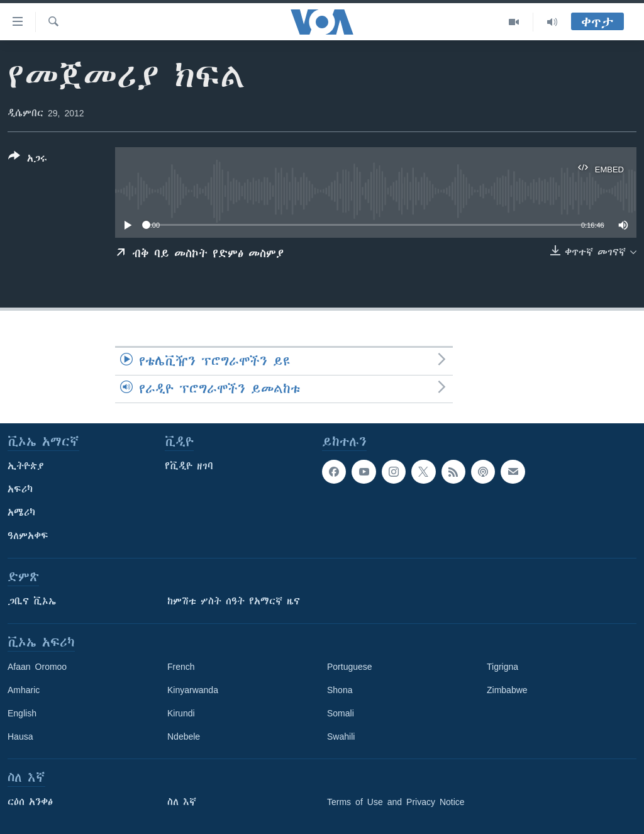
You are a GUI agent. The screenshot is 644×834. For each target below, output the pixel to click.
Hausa (20, 737)
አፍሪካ (20, 489)
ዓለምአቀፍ (28, 536)
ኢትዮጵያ (26, 466)
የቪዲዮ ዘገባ (189, 466)
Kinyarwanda (193, 690)
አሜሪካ (21, 513)
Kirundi (181, 713)
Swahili (341, 737)
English (22, 713)
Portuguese (350, 667)
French (181, 667)
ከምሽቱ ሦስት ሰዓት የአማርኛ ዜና (234, 601)
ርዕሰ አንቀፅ (30, 802)
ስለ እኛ (182, 802)
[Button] (28, 160)
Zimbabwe (507, 690)
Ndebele (184, 737)
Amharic (24, 690)
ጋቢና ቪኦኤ (32, 601)
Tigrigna (502, 667)
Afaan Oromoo (37, 667)
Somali (341, 713)
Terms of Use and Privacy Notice (396, 802)
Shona (340, 690)
